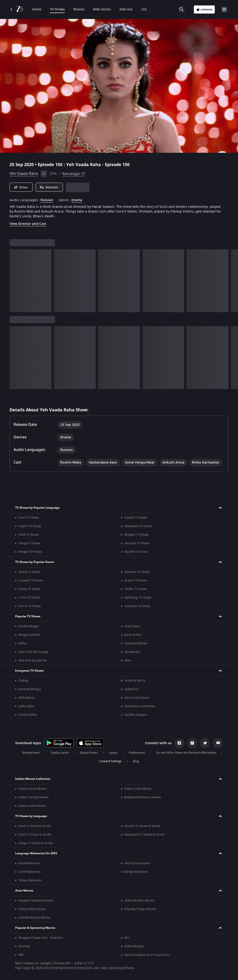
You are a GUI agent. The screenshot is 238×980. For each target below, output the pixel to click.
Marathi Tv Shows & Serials (142, 826)
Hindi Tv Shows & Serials (35, 826)
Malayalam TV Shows (138, 526)
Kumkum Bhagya (30, 689)
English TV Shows (30, 526)
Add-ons (126, 9)
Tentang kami (31, 753)
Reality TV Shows (30, 572)
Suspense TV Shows (137, 606)
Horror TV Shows (30, 606)
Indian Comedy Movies (34, 797)
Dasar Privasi (89, 753)
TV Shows (57, 9)
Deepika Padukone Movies (36, 901)
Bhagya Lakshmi (29, 635)
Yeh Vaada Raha (24, 174)
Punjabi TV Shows (136, 518)
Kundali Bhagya (29, 626)
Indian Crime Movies (138, 789)
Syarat (113, 753)
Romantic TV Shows (137, 572)
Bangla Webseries (136, 872)
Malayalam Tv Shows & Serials (145, 835)
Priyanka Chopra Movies (140, 909)
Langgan (204, 10)
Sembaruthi (132, 652)
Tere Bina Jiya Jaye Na (33, 660)
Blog (136, 761)
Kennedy (24, 946)
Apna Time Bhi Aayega (33, 652)
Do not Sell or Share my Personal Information (186, 753)
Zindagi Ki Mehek (136, 643)
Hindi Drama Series (137, 863)
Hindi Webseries (29, 863)
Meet (128, 660)
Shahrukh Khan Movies (139, 901)
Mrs (127, 938)
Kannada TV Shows (137, 543)
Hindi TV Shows (29, 535)
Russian (47, 200)
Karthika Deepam (136, 715)
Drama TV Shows (136, 581)
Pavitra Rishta (28, 715)
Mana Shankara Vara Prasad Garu (147, 955)
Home (37, 9)
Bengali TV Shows (30, 552)
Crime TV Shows (29, 598)
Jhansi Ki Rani (133, 635)
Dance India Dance (137, 698)
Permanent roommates (140, 706)
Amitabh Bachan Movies (35, 918)
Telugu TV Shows (30, 543)
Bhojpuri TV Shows (137, 535)
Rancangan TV (74, 174)
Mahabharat (27, 698)
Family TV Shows (29, 589)
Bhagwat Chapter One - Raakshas (41, 938)
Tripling (23, 681)
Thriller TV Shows (136, 589)
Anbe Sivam (132, 626)
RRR (21, 955)
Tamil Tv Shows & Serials (35, 835)
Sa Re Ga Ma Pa (135, 681)
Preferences (137, 753)
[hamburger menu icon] (224, 9)
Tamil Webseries (29, 872)
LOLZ (145, 9)
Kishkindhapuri (134, 946)
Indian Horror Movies (33, 789)
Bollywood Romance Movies (143, 797)
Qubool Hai (132, 689)
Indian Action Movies (32, 806)
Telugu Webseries (30, 880)
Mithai (23, 643)
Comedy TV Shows (31, 581)
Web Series (102, 9)
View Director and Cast (28, 224)
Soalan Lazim (60, 753)
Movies (79, 9)
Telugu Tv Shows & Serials (36, 843)
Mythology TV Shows (138, 598)
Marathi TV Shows (136, 552)
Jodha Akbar (26, 706)
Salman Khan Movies (32, 909)
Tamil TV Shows (29, 518)
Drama (77, 200)
